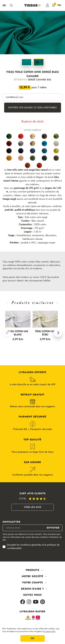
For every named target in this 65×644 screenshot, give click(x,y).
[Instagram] (29, 602)
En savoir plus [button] (49, 632)
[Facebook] (23, 602)
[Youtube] (36, 602)
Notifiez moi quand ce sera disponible (33, 108)
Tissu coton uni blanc (18, 333)
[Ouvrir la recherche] (11, 5)
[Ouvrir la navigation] (4, 5)
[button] (7, 333)
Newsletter (12, 522)
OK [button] (33, 638)
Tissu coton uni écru (45, 333)
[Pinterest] (43, 602)
